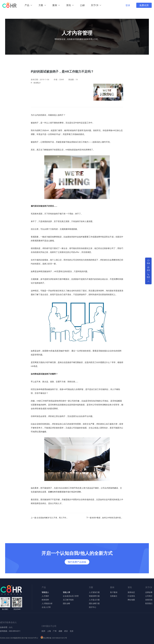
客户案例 (114, 592)
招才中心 (93, 607)
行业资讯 (131, 596)
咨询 (148, 270)
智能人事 (66, 592)
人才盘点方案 (94, 600)
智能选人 (45, 592)
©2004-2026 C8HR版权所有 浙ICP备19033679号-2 (19, 638)
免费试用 (144, 5)
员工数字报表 (68, 600)
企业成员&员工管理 (71, 596)
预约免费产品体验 (77, 562)
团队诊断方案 (94, 603)
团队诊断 (66, 603)
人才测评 (45, 596)
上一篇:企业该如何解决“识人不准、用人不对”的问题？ (49, 518)
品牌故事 (149, 592)
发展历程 (149, 600)
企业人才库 (46, 607)
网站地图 (131, 600)
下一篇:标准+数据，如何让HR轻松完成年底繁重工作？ (105, 518)
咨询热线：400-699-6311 (10, 631)
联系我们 (149, 603)
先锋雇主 (114, 596)
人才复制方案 (94, 592)
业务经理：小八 (6, 627)
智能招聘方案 (94, 596)
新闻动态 (131, 592)
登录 (128, 5)
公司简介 (149, 596)
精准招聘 (45, 600)
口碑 (82, 5)
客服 (148, 263)
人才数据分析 (47, 603)
